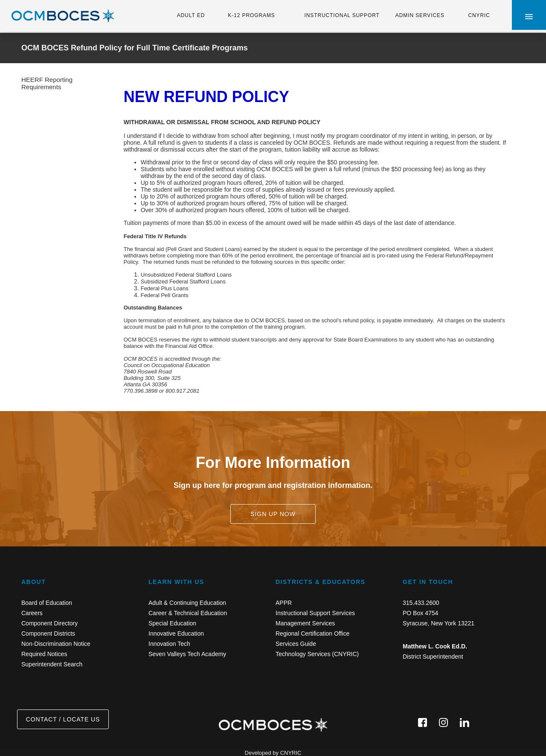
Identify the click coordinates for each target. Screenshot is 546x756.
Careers (32, 613)
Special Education (172, 623)
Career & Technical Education (188, 613)
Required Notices (44, 654)
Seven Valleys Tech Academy (187, 654)
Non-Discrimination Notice (56, 644)
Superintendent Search (52, 664)
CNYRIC (479, 15)
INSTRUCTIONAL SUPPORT (342, 15)
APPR (284, 603)
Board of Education (47, 603)
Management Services (305, 623)
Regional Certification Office (312, 633)
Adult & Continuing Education (187, 603)
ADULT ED (191, 15)
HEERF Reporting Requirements (47, 83)
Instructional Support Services (315, 613)
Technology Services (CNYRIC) (317, 654)
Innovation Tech (169, 644)
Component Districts (48, 633)
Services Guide (296, 644)
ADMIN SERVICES (420, 15)
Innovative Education (176, 633)
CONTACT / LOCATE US (63, 719)
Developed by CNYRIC (273, 753)
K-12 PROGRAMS (251, 15)
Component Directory (49, 623)
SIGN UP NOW (273, 514)
